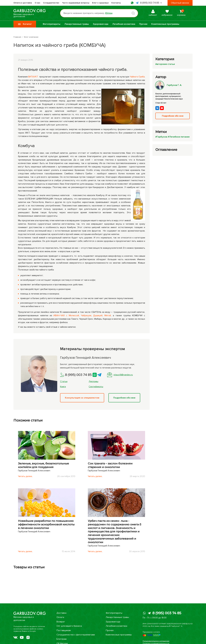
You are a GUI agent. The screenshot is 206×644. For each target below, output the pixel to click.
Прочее (143, 24)
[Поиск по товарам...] (99, 13)
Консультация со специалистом (82, 398)
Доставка (61, 613)
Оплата (60, 617)
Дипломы (93, 381)
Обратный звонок (180, 3)
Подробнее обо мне (124, 398)
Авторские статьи (165, 64)
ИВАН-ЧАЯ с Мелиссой (66, 315)
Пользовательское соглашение (156, 641)
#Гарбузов (161, 137)
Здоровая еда (101, 24)
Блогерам (62, 639)
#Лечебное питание (179, 137)
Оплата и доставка (23, 3)
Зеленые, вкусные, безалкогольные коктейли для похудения (43, 465)
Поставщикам (64, 630)
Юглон (109, 13)
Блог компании (31, 37)
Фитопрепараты (51, 24)
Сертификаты (96, 387)
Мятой (108, 315)
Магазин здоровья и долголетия (30, 13)
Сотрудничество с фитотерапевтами (76, 635)
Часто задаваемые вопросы (76, 3)
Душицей (98, 315)
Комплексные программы (165, 24)
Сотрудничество (51, 3)
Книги (63, 387)
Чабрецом (86, 315)
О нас (37, 3)
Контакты (116, 3)
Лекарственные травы (77, 24)
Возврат (61, 622)
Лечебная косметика (124, 24)
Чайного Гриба (137, 77)
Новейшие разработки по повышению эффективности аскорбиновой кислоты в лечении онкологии (46, 524)
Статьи (64, 381)
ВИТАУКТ (33, 77)
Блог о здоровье (100, 3)
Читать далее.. (25, 476)
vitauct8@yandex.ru (120, 375)
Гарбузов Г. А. (169, 85)
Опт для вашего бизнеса (69, 626)
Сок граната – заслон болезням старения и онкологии (110, 465)
